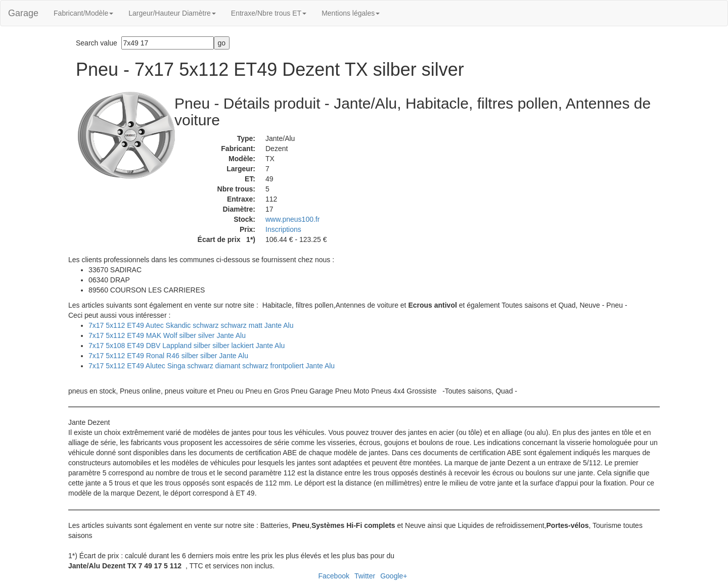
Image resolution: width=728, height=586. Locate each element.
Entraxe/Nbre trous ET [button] (269, 13)
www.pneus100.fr (292, 219)
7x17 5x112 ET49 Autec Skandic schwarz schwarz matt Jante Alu (191, 325)
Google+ (394, 576)
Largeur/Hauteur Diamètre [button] (172, 13)
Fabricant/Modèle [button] (83, 13)
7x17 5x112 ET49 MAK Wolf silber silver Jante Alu (167, 335)
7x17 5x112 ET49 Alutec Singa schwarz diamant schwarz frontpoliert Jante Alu (212, 366)
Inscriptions (283, 229)
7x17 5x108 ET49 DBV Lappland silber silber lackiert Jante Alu (187, 346)
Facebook (333, 576)
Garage (23, 13)
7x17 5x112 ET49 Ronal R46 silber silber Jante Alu (168, 356)
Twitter (365, 576)
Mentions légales (351, 13)
